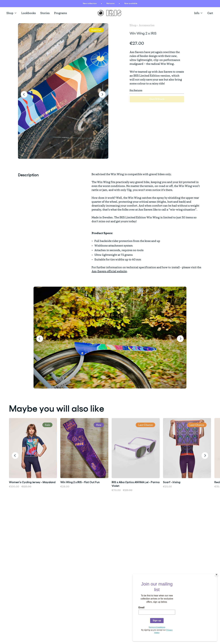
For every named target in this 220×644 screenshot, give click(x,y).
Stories (45, 13)
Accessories (147, 25)
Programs (61, 13)
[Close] (216, 579)
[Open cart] (210, 13)
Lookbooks (29, 13)
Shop (12, 13)
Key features (136, 90)
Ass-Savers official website (109, 271)
